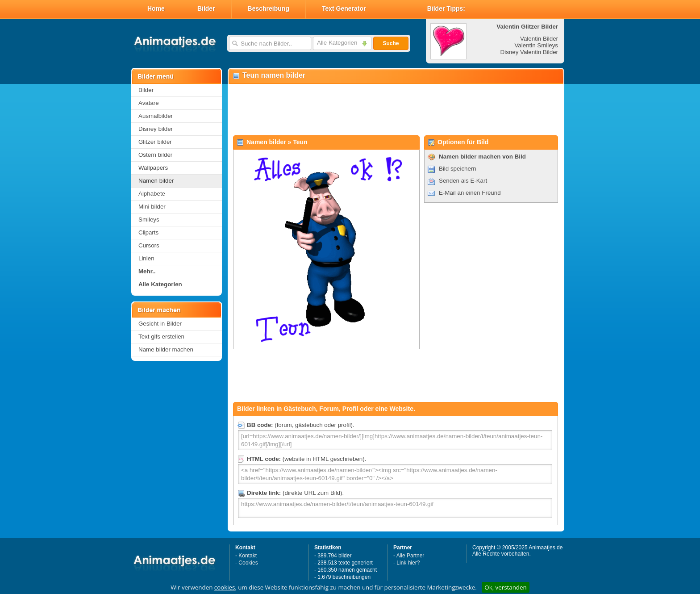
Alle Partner (410, 556)
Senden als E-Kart (463, 181)
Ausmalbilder (156, 116)
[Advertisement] (396, 110)
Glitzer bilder (155, 142)
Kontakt (248, 556)
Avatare (149, 103)
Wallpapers (153, 168)
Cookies (248, 563)
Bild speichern (458, 169)
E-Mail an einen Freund (470, 193)
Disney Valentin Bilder (529, 52)
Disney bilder (156, 129)
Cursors (149, 245)
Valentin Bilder (539, 39)
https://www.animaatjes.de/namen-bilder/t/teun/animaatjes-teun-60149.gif (395, 508)
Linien (146, 258)
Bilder (206, 8)
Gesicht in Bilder (160, 324)
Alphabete (152, 194)
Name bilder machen (166, 349)
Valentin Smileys (536, 45)
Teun (300, 142)
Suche (391, 43)
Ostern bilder (155, 155)
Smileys (149, 220)
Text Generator (344, 8)
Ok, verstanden (505, 587)
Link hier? (408, 563)
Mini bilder (152, 207)
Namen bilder (156, 181)
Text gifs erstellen (161, 337)
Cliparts (148, 232)
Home (156, 8)
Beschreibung (269, 8)
